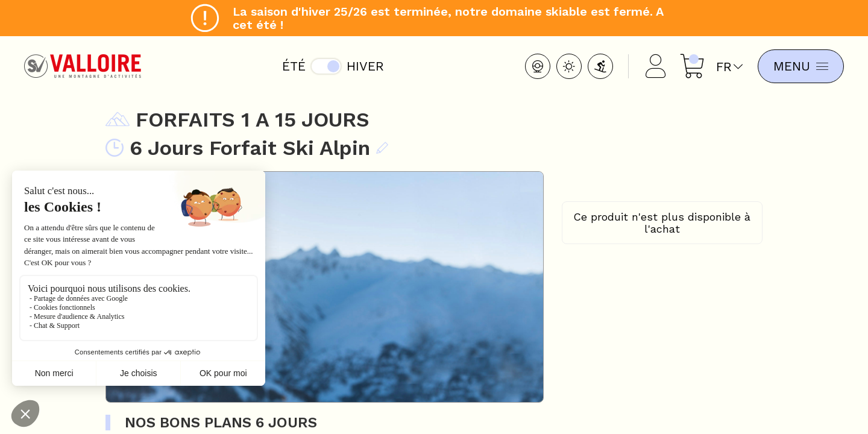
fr (729, 67)
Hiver (365, 66)
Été (294, 66)
